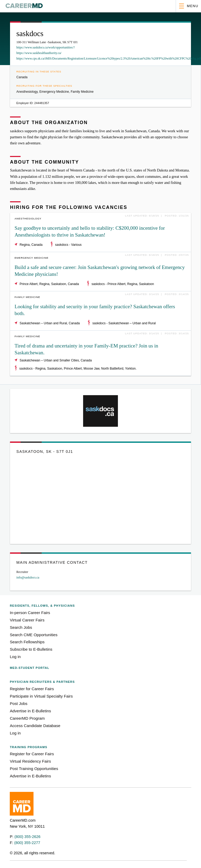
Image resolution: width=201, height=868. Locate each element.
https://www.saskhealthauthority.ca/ (39, 53)
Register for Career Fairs (32, 689)
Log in (15, 657)
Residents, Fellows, (42, 606)
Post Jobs (19, 703)
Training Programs (28, 747)
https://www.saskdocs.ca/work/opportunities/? (46, 47)
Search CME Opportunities (34, 635)
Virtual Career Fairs (27, 620)
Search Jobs (21, 627)
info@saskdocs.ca (28, 577)
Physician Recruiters (42, 682)
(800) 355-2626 (27, 837)
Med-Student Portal (30, 668)
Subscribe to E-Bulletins (31, 649)
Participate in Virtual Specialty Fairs (41, 696)
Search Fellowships (27, 642)
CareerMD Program (27, 718)
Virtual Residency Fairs (30, 761)
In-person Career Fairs (30, 613)
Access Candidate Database (35, 726)
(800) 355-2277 (27, 843)
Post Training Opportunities (34, 769)
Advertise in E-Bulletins (30, 711)
